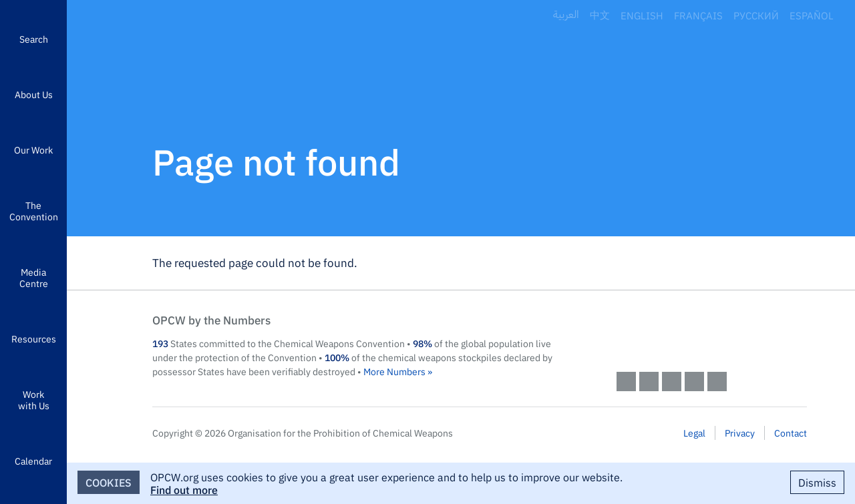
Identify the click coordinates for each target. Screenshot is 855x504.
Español (812, 15)
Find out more (184, 489)
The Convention (34, 211)
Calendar (33, 461)
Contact (791, 433)
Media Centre (34, 277)
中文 (600, 15)
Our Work (33, 150)
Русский (756, 15)
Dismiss (817, 482)
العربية (566, 15)
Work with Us (34, 400)
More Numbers (394, 371)
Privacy (740, 433)
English (642, 15)
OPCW (712, 333)
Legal (694, 433)
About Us (34, 94)
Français (698, 15)
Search (34, 39)
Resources (34, 338)
